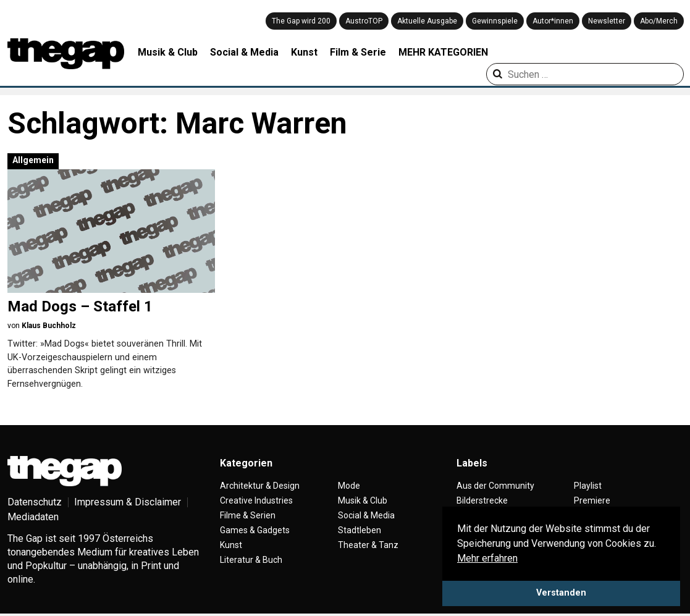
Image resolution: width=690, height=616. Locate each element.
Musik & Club (168, 52)
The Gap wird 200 (301, 21)
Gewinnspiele (495, 21)
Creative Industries (256, 500)
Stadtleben (360, 530)
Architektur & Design (260, 486)
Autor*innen (553, 21)
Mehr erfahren (487, 558)
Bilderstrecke (482, 500)
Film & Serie (358, 52)
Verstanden (561, 593)
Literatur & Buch (251, 560)
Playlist (588, 486)
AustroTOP (364, 21)
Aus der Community (495, 486)
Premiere (592, 500)
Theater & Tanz (368, 545)
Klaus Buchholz (49, 326)
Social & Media (244, 52)
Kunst (304, 52)
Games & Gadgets (255, 530)
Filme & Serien (248, 515)
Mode (349, 486)
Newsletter (607, 21)
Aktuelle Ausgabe (427, 21)
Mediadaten (33, 517)
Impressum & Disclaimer (128, 502)
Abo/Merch (659, 21)
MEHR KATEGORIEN (443, 52)
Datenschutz (35, 502)
